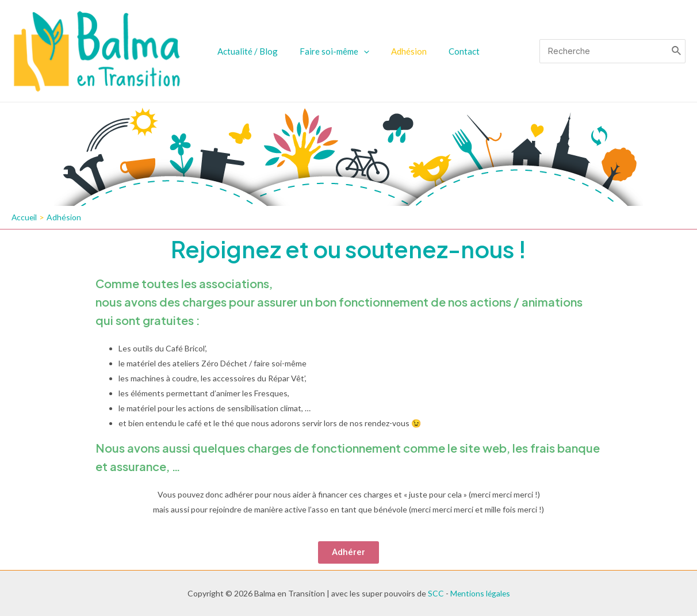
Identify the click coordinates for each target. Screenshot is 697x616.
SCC (435, 593)
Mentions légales (480, 593)
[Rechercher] (677, 51)
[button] (348, 553)
